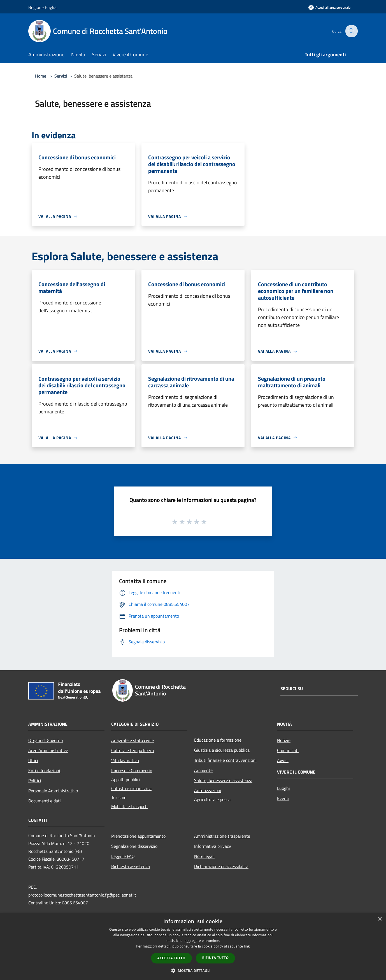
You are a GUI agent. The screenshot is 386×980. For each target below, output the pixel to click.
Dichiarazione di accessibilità (221, 866)
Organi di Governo (46, 740)
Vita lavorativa (125, 760)
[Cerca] (351, 31)
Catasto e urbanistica (131, 788)
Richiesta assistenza (131, 866)
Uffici (33, 760)
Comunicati (288, 750)
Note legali (204, 856)
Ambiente (203, 770)
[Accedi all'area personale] (329, 7)
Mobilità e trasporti (129, 806)
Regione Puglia (42, 7)
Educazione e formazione (218, 740)
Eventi (283, 798)
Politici (35, 781)
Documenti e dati (45, 801)
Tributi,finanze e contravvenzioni (225, 760)
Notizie (284, 740)
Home (41, 76)
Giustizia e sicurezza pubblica (222, 750)
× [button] (380, 919)
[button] (193, 970)
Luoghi (283, 788)
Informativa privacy (213, 846)
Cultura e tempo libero (132, 750)
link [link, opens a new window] (247, 946)
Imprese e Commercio (132, 771)
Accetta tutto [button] (171, 958)
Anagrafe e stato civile (132, 740)
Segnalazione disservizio (134, 846)
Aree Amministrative (48, 750)
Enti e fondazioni (44, 771)
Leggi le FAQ (123, 856)
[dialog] (193, 947)
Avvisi (283, 760)
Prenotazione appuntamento (138, 836)
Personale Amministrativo (53, 791)
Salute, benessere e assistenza (223, 780)
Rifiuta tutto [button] (216, 958)
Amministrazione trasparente (222, 836)
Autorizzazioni (208, 790)
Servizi (61, 76)
